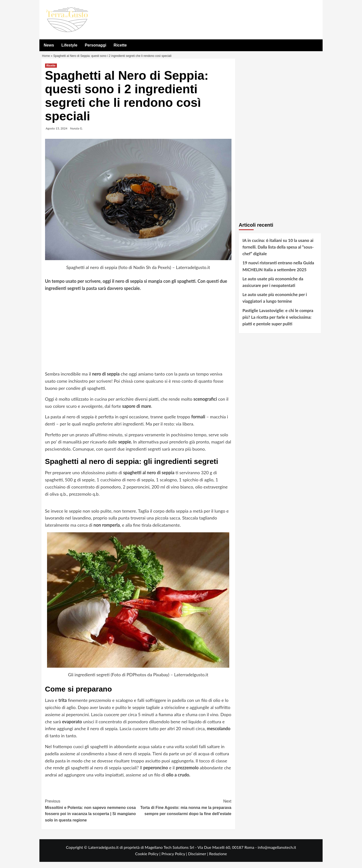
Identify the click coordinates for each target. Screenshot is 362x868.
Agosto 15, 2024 (57, 134)
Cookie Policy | (148, 860)
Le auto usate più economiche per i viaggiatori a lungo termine (275, 304)
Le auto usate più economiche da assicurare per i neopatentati (273, 288)
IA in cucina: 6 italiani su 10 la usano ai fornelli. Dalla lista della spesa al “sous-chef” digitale (278, 253)
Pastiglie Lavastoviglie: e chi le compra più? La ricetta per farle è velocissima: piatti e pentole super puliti (278, 323)
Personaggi (95, 45)
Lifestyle (69, 45)
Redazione (218, 860)
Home (47, 59)
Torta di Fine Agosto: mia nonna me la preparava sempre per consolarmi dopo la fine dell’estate (185, 813)
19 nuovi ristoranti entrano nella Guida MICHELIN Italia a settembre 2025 (278, 272)
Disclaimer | (199, 860)
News (49, 45)
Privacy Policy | (175, 860)
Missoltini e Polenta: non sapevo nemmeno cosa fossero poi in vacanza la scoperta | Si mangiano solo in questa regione (92, 817)
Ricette (120, 45)
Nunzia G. (76, 134)
